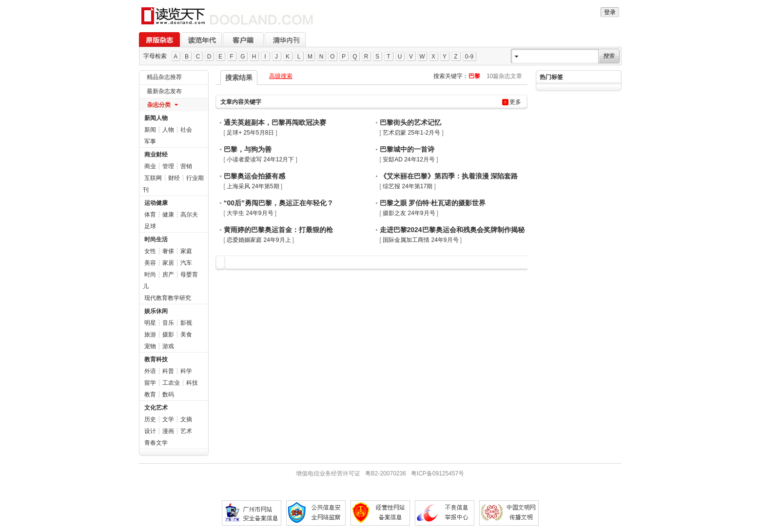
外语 (150, 371)
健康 (168, 215)
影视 (186, 323)
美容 (150, 263)
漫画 (168, 431)
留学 (150, 383)
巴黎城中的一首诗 (407, 149)
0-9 (469, 57)
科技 (192, 383)
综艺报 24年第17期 (408, 186)
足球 (150, 226)
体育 (150, 215)
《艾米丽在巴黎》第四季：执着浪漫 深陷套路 (449, 176)
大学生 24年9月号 (250, 213)
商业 (150, 166)
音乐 (168, 323)
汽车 (186, 263)
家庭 (186, 251)
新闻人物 (156, 118)
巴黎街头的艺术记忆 (410, 122)
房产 (168, 275)
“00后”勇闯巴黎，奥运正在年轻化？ (279, 203)
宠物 (150, 346)
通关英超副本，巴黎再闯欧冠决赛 (275, 122)
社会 (186, 130)
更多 (515, 102)
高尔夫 (189, 215)
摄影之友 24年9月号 (409, 213)
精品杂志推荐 (164, 77)
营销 (186, 166)
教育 (150, 394)
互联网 (153, 178)
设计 (150, 431)
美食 (186, 335)
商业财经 (156, 155)
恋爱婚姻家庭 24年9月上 (259, 240)
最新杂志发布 (164, 91)
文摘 (186, 419)
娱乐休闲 (156, 311)
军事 (150, 141)
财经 (174, 178)
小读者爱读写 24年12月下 (260, 159)
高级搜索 (281, 76)
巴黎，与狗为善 (248, 149)
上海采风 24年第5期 (253, 186)
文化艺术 (156, 408)
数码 (168, 394)
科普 (168, 371)
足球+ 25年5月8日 (250, 133)
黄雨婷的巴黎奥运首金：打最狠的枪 (278, 230)
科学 (186, 371)
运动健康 (156, 203)
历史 (150, 419)
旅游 (150, 335)
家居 (168, 263)
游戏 (168, 346)
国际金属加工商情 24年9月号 (420, 240)
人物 (168, 130)
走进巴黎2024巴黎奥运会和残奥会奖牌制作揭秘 (452, 230)
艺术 (186, 431)
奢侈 (168, 251)
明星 (150, 323)
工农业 (171, 383)
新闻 (150, 130)
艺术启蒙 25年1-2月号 (411, 133)
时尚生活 (156, 239)
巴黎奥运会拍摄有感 (254, 176)
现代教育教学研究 (168, 298)
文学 (168, 419)
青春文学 (156, 443)
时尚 (150, 275)
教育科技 (156, 359)
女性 (150, 251)
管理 (168, 166)
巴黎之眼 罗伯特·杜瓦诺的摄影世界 (433, 203)
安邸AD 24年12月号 (409, 159)
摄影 (168, 335)
